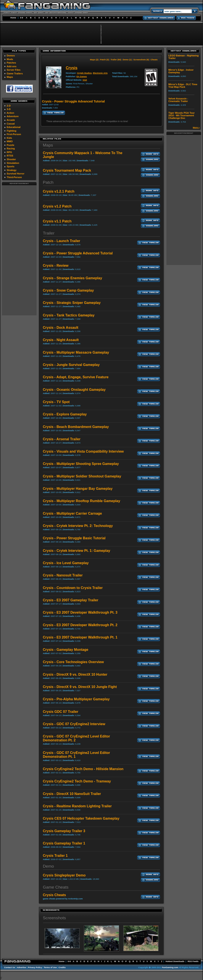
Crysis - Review (56, 266)
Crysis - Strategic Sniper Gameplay (72, 303)
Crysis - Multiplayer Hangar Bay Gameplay (78, 489)
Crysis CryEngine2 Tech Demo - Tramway (77, 781)
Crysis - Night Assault (61, 340)
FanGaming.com (170, 967)
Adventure (13, 116)
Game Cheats (56, 887)
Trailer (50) (116, 60)
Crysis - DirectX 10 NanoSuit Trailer (72, 794)
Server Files (14, 70)
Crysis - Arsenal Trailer (62, 439)
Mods (10, 59)
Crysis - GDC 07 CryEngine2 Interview (74, 724)
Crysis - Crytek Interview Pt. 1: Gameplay (77, 551)
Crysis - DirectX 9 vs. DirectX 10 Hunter (75, 674)
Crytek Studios (84, 73)
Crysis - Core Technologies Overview (73, 662)
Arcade (11, 120)
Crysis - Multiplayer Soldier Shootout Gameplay (82, 476)
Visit (85, 80)
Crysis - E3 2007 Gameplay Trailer (71, 600)
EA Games (82, 76)
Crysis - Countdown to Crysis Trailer (73, 588)
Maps (10, 77)
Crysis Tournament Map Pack (67, 170)
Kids (9, 138)
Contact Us (10, 967)
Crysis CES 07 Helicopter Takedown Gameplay (81, 818)
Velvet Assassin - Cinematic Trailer (178, 100)
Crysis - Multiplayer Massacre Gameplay (76, 352)
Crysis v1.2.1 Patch (59, 191)
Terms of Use (50, 967)
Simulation (13, 163)
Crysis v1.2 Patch (57, 206)
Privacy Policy (35, 967)
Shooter (11, 159)
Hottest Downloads (175, 961)
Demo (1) (127, 60)
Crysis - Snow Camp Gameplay (68, 290)
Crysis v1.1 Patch (57, 221)
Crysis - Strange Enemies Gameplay (72, 278)
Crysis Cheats (54, 895)
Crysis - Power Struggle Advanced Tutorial (78, 253)
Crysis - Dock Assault (61, 328)
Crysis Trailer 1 (55, 856)
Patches (11, 63)
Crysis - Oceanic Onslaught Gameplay (74, 390)
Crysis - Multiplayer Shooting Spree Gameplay (81, 464)
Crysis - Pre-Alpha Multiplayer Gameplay (76, 699)
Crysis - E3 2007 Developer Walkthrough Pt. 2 (80, 625)
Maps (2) (94, 60)
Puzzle (10, 145)
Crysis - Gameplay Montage (66, 650)
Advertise (21, 967)
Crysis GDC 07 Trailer (61, 712)
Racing (11, 148)
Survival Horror (15, 174)
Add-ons (12, 66)
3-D (9, 109)
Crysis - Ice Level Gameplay (66, 563)
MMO (10, 141)
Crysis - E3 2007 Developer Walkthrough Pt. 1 (80, 637)
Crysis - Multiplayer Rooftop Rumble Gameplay (81, 501)
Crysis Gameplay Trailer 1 (64, 843)
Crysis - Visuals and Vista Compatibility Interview (83, 451)
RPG (9, 152)
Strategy (12, 170)
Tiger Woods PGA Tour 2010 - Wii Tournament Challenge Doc (181, 115)
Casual (11, 124)
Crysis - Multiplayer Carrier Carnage (72, 513)
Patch (48, 182)
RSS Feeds (193, 961)
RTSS (10, 156)
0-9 (22, 18)
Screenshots (54, 918)
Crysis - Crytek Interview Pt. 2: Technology (78, 526)
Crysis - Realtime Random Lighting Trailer (77, 806)
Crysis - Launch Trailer (62, 241)
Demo (48, 866)
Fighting (11, 131)
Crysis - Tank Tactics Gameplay (69, 315)
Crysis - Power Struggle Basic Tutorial (74, 538)
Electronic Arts (100, 73)
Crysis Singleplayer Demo (64, 875)
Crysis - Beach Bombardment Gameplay (76, 427)
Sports (10, 166)
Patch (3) (105, 60)
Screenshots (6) (141, 60)
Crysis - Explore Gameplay (65, 414)
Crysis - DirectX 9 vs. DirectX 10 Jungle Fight (80, 687)
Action (10, 113)
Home (13, 18)
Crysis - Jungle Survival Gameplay (71, 365)
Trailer (49, 233)
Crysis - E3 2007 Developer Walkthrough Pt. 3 (80, 612)
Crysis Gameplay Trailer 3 (64, 831)
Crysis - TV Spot (56, 402)
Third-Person (14, 177)
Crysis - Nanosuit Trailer (63, 575)
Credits (62, 967)
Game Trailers (15, 73)
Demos (11, 56)
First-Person (14, 134)
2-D (9, 106)
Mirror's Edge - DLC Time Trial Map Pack (183, 86)
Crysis (72, 68)
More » (196, 127)
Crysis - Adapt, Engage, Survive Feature (76, 377)
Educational (14, 127)
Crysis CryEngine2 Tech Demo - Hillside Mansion (83, 769)
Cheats (154, 60)
